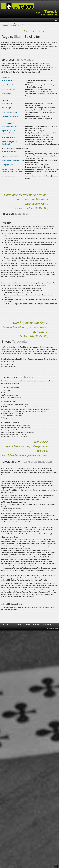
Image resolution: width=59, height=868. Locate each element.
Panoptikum (9, 24)
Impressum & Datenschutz (9, 26)
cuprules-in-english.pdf (10, 156)
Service (48, 24)
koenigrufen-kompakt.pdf (10, 117)
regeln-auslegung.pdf (9, 89)
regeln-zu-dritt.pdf (8, 133)
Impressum (36, 625)
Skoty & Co (23, 24)
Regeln (16, 24)
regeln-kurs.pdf (7, 103)
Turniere (29, 24)
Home (3, 24)
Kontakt (19, 26)
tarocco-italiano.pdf (8, 176)
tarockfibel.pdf (7, 108)
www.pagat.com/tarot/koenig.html (13, 169)
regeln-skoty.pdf (7, 85)
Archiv (43, 24)
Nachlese (19, 625)
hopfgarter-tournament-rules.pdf (13, 160)
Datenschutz (47, 625)
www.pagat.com (7, 165)
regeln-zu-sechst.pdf (9, 137)
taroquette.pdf (7, 94)
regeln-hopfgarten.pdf (9, 126)
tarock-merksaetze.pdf (9, 112)
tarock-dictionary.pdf (9, 152)
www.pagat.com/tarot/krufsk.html (13, 171)
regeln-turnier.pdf (8, 80)
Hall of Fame (36, 24)
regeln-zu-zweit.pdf (8, 131)
